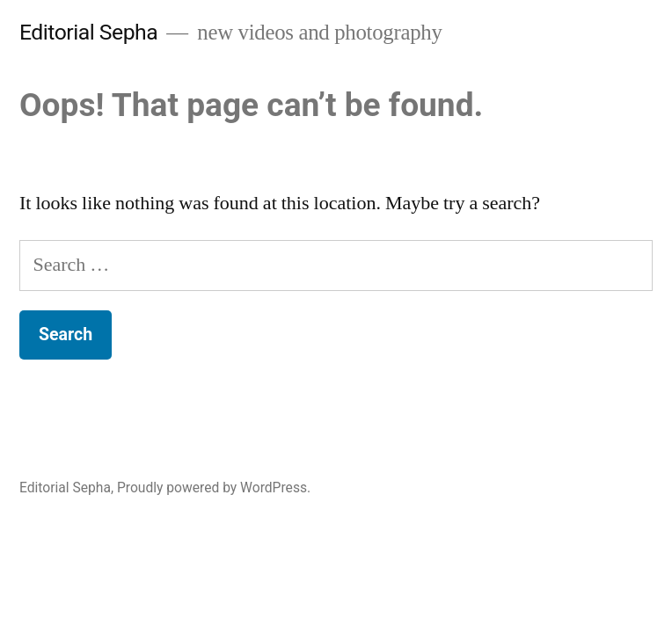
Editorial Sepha (88, 32)
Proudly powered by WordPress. (214, 487)
